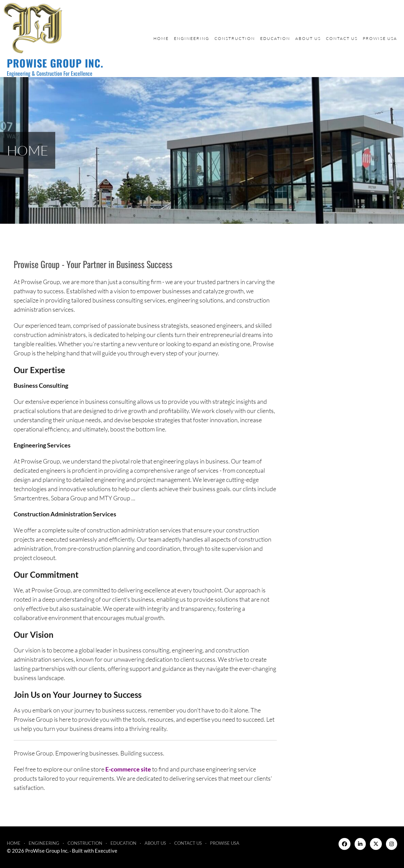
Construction (235, 38)
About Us (308, 38)
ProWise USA (380, 38)
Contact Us (342, 38)
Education (275, 38)
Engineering (192, 38)
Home (161, 38)
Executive (106, 851)
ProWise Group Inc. (55, 63)
